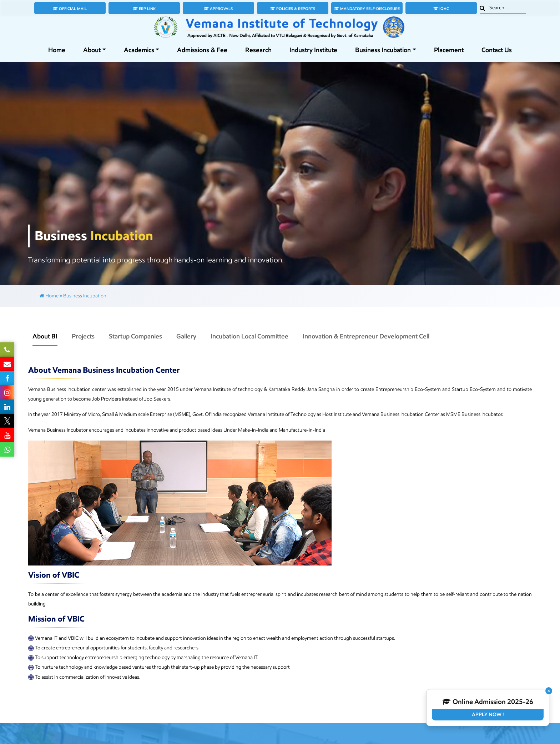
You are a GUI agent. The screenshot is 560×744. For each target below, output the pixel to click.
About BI (45, 336)
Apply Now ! (488, 714)
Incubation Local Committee (249, 336)
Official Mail (70, 9)
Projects (83, 336)
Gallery (186, 336)
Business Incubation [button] (383, 50)
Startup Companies (135, 336)
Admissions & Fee (202, 50)
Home (57, 50)
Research (258, 50)
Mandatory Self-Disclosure (367, 9)
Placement (449, 50)
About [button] (92, 50)
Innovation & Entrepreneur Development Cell (366, 336)
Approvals (218, 9)
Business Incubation (85, 296)
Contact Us (497, 50)
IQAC (441, 9)
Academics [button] (139, 50)
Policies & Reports (293, 9)
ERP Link (144, 9)
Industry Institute (313, 50)
